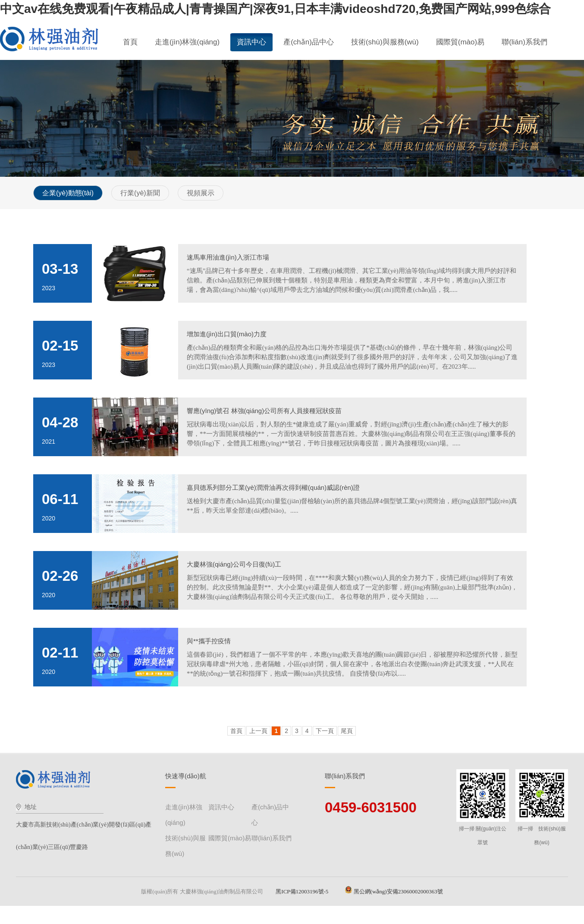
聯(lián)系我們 (524, 42)
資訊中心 (251, 42)
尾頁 (347, 731)
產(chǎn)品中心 (309, 42)
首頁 (130, 42)
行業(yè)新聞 (140, 193)
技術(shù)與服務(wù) (385, 42)
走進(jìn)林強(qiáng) (187, 42)
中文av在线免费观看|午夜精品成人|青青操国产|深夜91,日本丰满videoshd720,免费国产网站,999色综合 (275, 9)
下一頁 (325, 731)
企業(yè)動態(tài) (68, 193)
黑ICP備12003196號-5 (304, 891)
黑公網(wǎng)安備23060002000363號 (394, 891)
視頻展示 (201, 193)
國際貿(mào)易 (460, 42)
